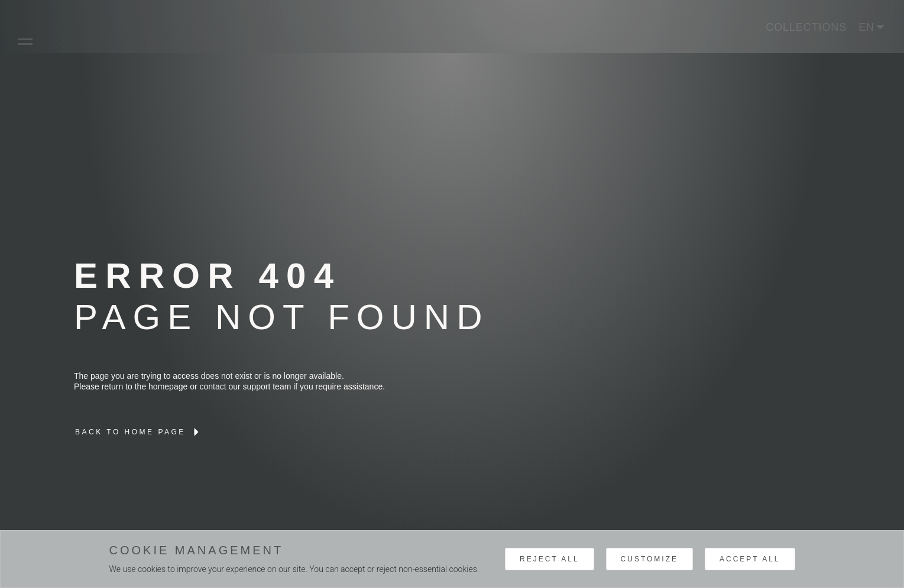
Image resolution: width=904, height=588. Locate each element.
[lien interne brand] (139, 432)
